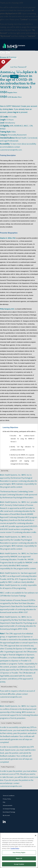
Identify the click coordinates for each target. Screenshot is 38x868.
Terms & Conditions (9, 796)
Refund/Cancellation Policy (9, 687)
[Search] (12, 46)
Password (14, 58)
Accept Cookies (19, 864)
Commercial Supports (7, 702)
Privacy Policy (7, 799)
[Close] (36, 836)
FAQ (4, 802)
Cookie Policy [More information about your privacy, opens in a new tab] (15, 848)
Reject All (19, 858)
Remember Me (17, 72)
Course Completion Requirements (11, 723)
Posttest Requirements (8, 767)
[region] (19, 850)
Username (21, 46)
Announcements (8, 805)
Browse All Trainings (8, 57)
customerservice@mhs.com (11, 150)
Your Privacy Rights (19, 853)
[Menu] (17, 46)
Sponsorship (5, 471)
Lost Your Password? (18, 67)
